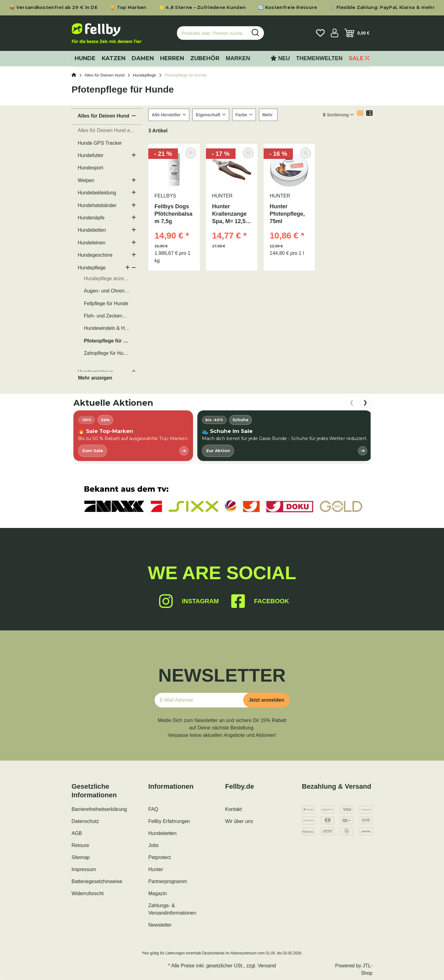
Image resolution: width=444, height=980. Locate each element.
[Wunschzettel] (320, 33)
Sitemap (81, 857)
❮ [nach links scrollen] (352, 402)
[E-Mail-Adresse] (201, 700)
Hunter (156, 869)
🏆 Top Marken (128, 7)
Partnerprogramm (168, 881)
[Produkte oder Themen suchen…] (212, 33)
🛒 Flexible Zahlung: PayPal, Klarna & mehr (382, 7)
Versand (267, 966)
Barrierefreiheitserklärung (99, 809)
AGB (77, 833)
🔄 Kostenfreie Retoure (288, 7)
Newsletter (160, 925)
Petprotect (160, 857)
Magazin (158, 893)
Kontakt (233, 809)
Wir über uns (239, 821)
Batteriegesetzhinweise (97, 881)
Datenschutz (85, 821)
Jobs (154, 845)
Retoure (80, 845)
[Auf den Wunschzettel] (190, 153)
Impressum (84, 869)
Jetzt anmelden (266, 700)
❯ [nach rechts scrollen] (365, 402)
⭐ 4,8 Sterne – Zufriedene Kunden (202, 7)
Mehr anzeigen (95, 378)
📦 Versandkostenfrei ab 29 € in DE (53, 7)
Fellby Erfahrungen (169, 821)
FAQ (153, 809)
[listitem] (133, 436)
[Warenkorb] (357, 33)
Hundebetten (162, 833)
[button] (335, 33)
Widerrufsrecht (88, 893)
